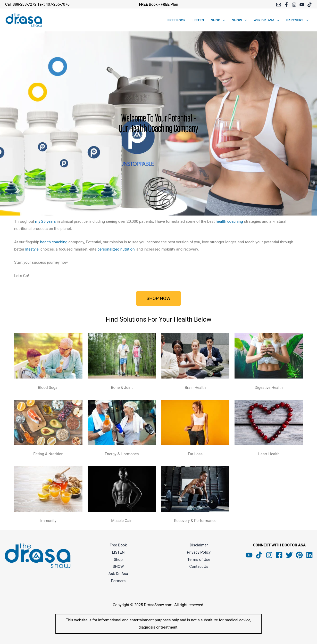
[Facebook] (286, 5)
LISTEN (118, 552)
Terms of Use (199, 560)
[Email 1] (279, 5)
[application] (223, 20)
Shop (118, 560)
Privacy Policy (199, 552)
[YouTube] (302, 5)
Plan (169, 4)
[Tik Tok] (259, 555)
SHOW (118, 566)
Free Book (118, 545)
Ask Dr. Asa (118, 574)
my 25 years (45, 221)
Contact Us (199, 566)
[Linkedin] (309, 555)
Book (148, 4)
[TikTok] (310, 5)
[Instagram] (294, 5)
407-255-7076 (58, 4)
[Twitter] (289, 555)
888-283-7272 (25, 4)
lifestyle (32, 249)
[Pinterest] (299, 555)
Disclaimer (199, 545)
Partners (118, 581)
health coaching (229, 221)
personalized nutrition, (117, 249)
